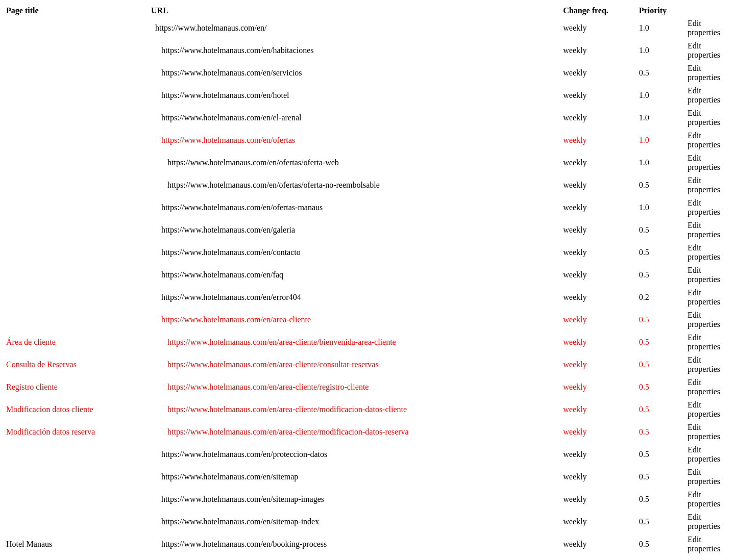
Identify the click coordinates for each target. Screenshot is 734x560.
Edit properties (704, 28)
